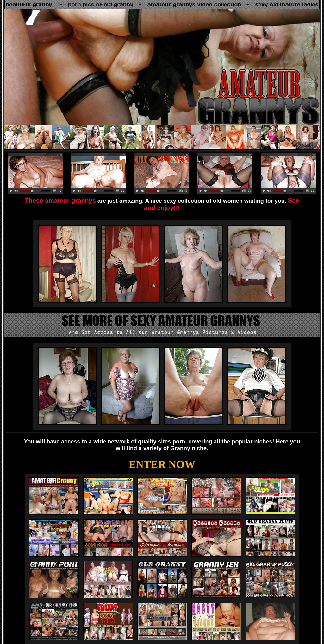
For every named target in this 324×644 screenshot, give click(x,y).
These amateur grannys (61, 201)
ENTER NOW (162, 464)
